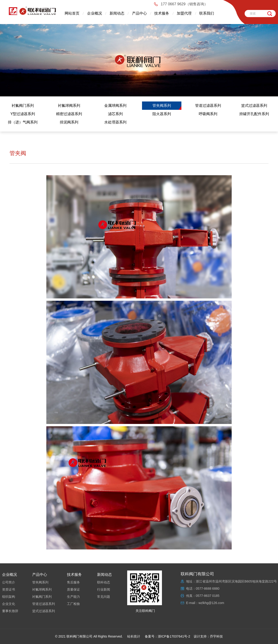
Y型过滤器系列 (23, 114)
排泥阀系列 (69, 122)
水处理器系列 (115, 122)
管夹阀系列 (162, 106)
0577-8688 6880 (208, 589)
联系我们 (207, 13)
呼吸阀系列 (208, 114)
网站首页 (72, 13)
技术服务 (162, 13)
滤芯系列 (115, 114)
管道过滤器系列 (208, 106)
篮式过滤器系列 (254, 106)
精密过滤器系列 (69, 114)
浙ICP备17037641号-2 (174, 636)
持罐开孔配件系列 (254, 114)
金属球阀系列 (115, 106)
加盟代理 (184, 13)
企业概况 (95, 13)
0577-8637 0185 (208, 596)
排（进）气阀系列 (23, 122)
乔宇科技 (216, 636)
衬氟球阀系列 (69, 106)
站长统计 (134, 636)
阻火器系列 (162, 114)
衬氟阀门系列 (23, 106)
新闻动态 (117, 13)
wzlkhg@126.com (211, 603)
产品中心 (139, 13)
